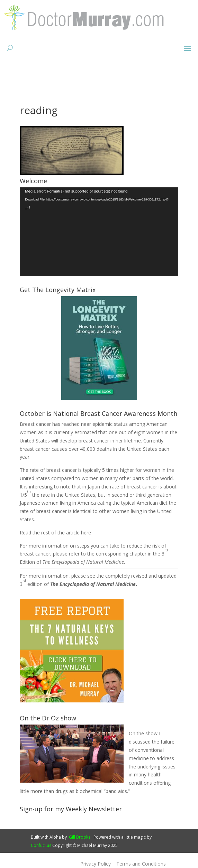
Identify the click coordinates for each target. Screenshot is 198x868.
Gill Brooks (80, 837)
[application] (99, 232)
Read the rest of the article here (55, 533)
